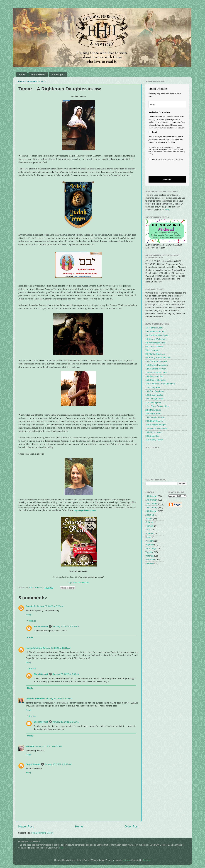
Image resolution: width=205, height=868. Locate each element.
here (167, 210)
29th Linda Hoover (154, 432)
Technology (151, 548)
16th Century (151, 496)
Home (22, 74)
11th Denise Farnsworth (157, 365)
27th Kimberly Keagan (156, 425)
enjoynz (127, 860)
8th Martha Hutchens (155, 354)
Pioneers (150, 541)
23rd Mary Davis (153, 410)
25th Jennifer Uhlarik (155, 417)
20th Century (151, 511)
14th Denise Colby (154, 376)
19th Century (151, 507)
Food (148, 530)
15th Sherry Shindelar (156, 380)
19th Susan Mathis (154, 395)
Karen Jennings (34, 648)
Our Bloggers (58, 74)
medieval (150, 563)
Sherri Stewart (41, 626)
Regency (150, 545)
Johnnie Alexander (35, 699)
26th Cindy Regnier (154, 421)
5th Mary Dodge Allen (155, 343)
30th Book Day (152, 436)
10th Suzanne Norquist (156, 361)
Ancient (149, 519)
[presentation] (165, 169)
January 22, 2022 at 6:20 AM (50, 606)
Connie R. (31, 606)
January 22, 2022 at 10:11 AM (56, 648)
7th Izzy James (152, 350)
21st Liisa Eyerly (153, 402)
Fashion (149, 526)
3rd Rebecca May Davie (157, 335)
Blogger (147, 860)
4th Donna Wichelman (156, 339)
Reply (29, 615)
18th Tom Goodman (155, 391)
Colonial (149, 522)
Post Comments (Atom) (42, 833)
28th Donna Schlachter (156, 428)
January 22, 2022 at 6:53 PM (49, 746)
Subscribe (167, 179)
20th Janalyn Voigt (154, 399)
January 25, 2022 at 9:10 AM (66, 722)
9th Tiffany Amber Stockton (158, 358)
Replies (33, 621)
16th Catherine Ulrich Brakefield (160, 384)
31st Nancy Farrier (154, 440)
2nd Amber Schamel (155, 332)
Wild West (150, 560)
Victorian (149, 556)
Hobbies (149, 533)
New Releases (38, 74)
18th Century (151, 504)
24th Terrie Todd (153, 414)
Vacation (149, 552)
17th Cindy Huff (153, 387)
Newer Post (26, 826)
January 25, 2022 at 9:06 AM (66, 626)
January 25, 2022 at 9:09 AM (66, 674)
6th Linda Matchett (154, 346)
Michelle (30, 746)
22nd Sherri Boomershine (157, 406)
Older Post (131, 826)
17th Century (151, 500)
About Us (150, 515)
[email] (167, 104)
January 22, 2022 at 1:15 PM (59, 699)
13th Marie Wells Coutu (156, 373)
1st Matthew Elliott (154, 328)
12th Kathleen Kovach (156, 369)
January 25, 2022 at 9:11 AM (58, 764)
